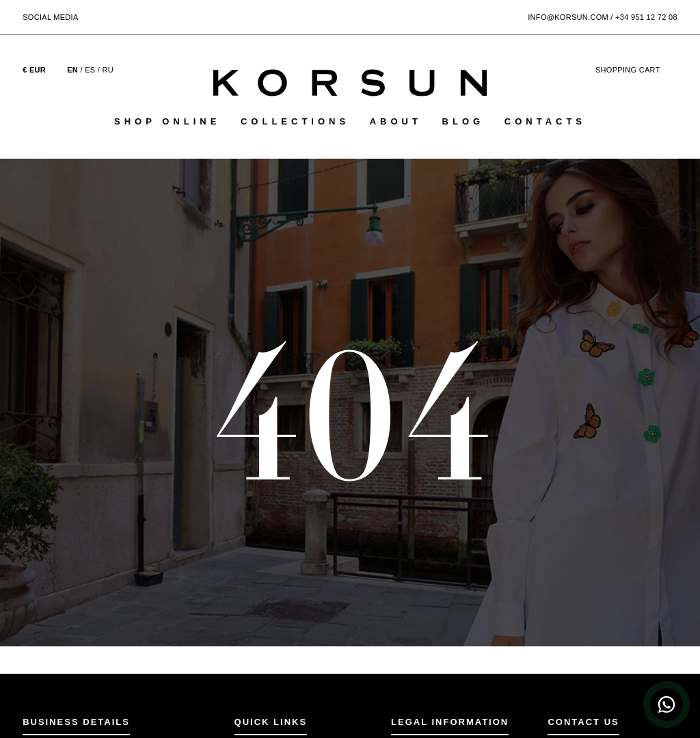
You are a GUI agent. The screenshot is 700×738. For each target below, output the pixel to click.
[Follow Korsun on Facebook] (90, 16)
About (396, 121)
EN (72, 70)
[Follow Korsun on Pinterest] (127, 16)
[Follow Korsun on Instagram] (108, 16)
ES (90, 70)
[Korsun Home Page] (350, 83)
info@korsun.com (568, 17)
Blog (463, 121)
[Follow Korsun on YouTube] (145, 16)
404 (350, 413)
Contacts (545, 121)
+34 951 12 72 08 (646, 17)
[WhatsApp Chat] (667, 704)
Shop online (167, 121)
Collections (295, 121)
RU (108, 70)
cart (636, 70)
